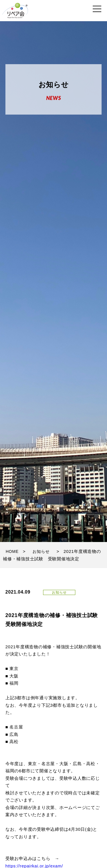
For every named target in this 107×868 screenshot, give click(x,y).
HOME (12, 551)
